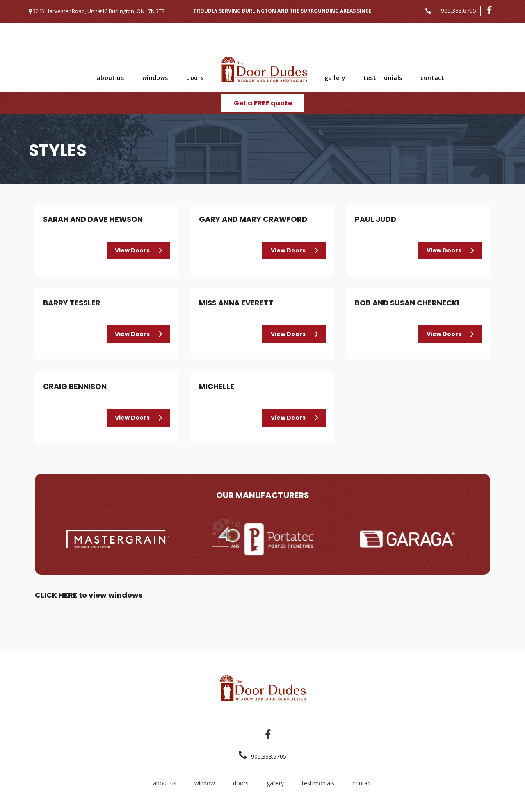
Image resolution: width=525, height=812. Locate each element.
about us (111, 78)
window (205, 783)
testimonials (383, 78)
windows (155, 78)
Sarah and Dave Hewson (93, 219)
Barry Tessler (72, 303)
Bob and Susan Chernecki (407, 303)
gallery (335, 78)
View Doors (132, 250)
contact (432, 78)
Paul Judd (375, 219)
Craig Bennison (75, 386)
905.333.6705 (459, 10)
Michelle (217, 386)
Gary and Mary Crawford (253, 219)
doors (195, 78)
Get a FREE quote (263, 103)
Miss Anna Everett (236, 303)
